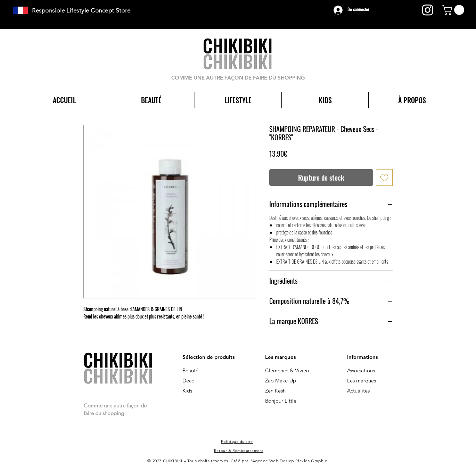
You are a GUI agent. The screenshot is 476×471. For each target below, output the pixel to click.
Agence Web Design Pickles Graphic (290, 461)
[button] (454, 10)
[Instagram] (428, 10)
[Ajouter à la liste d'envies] (384, 177)
